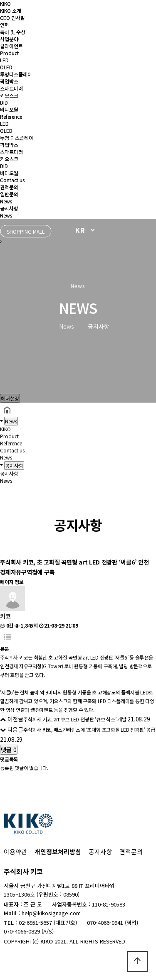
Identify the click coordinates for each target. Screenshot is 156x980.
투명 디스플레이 (17, 138)
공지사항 (9, 208)
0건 (7, 625)
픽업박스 (9, 81)
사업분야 (9, 39)
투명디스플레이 (16, 74)
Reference (11, 116)
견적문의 (9, 187)
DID (4, 102)
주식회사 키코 (23, 871)
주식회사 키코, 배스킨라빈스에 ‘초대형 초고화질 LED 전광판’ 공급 (89, 730)
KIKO (5, 4)
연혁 (5, 25)
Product (9, 53)
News (6, 201)
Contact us (12, 180)
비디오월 (9, 109)
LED (4, 60)
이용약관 (15, 852)
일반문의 (9, 194)
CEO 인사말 (12, 18)
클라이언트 (11, 46)
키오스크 (9, 95)
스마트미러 (11, 88)
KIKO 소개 (11, 11)
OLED (6, 67)
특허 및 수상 (13, 32)
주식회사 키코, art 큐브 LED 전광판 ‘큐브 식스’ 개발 (75, 719)
